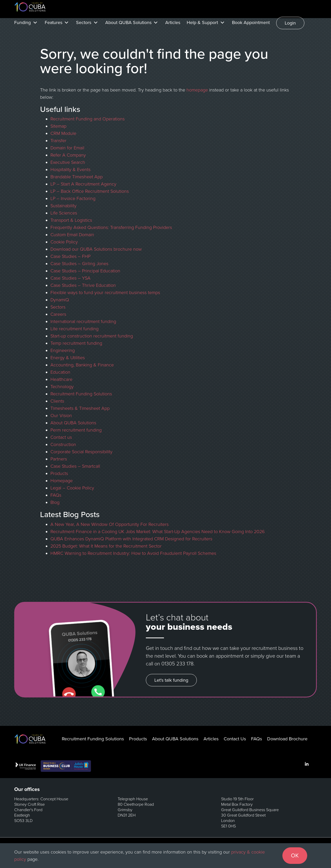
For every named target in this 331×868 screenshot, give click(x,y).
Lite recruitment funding (74, 329)
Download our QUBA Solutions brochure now (96, 249)
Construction (63, 444)
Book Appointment (251, 22)
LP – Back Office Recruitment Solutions (90, 191)
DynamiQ (60, 300)
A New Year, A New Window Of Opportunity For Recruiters (110, 524)
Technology (62, 387)
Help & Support (202, 22)
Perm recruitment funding (76, 430)
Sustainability (63, 206)
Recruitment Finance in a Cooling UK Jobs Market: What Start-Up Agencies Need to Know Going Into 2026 (158, 532)
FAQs (56, 495)
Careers (58, 314)
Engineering (63, 350)
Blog (55, 502)
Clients (57, 401)
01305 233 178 (177, 664)
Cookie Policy (64, 242)
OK (295, 856)
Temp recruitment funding (76, 343)
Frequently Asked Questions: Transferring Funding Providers (111, 227)
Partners (59, 459)
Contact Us (235, 739)
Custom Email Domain (72, 235)
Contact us (61, 437)
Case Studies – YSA (70, 278)
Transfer (58, 141)
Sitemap (58, 126)
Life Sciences (64, 213)
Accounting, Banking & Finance (82, 365)
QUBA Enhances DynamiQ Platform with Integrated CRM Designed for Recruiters (131, 539)
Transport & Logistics (71, 220)
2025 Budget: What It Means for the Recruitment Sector (106, 546)
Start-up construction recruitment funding (92, 336)
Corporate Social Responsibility (81, 452)
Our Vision (61, 416)
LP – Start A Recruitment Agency (83, 184)
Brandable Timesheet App (77, 177)
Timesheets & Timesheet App (80, 408)
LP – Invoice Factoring (73, 198)
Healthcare (61, 379)
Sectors (84, 22)
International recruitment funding (83, 321)
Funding (22, 22)
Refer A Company (68, 155)
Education (60, 372)
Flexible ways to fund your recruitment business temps (105, 293)
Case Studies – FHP (70, 256)
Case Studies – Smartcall (75, 466)
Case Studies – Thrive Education (83, 285)
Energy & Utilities (68, 358)
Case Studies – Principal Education (85, 271)
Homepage (62, 481)
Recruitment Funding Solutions (81, 394)
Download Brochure (287, 739)
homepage (197, 90)
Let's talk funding (171, 680)
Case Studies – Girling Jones (79, 264)
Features (54, 22)
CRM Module (63, 133)
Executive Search (68, 162)
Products (59, 473)
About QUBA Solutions (128, 22)
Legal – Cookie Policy (72, 488)
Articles (173, 22)
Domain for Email (67, 148)
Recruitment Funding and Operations (88, 119)
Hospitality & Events (70, 170)
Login (290, 23)
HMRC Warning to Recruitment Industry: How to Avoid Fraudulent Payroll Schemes (133, 553)
